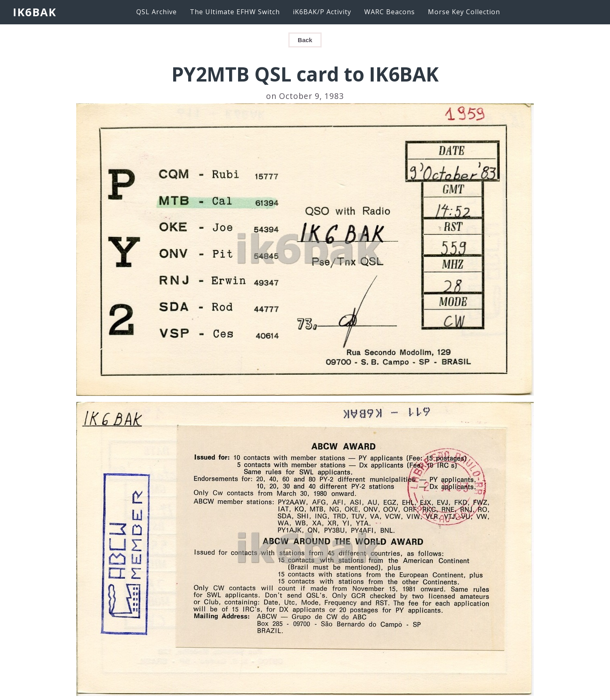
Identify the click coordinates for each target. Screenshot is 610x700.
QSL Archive (157, 12)
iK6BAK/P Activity (322, 12)
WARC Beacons (390, 12)
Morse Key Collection (464, 12)
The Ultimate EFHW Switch (235, 12)
